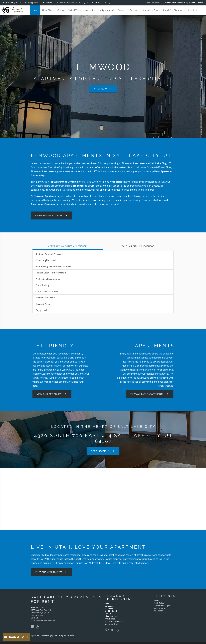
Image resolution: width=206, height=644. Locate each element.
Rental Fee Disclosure (173, 10)
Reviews (134, 10)
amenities (79, 186)
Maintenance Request (162, 606)
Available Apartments (51, 215)
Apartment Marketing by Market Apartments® (52, 635)
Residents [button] (196, 10)
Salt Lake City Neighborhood (138, 246)
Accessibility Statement (114, 621)
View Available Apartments (150, 394)
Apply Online (35, 3)
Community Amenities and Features (68, 246)
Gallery (61, 10)
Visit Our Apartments (51, 572)
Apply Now (103, 89)
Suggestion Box (160, 608)
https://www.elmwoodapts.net (43, 620)
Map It (100, 3)
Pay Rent (157, 600)
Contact (122, 10)
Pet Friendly (159, 611)
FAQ (108, 3)
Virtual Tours (75, 10)
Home (35, 10)
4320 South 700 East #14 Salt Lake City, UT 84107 (69, 3)
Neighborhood (107, 10)
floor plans (116, 182)
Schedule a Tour (150, 10)
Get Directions (103, 451)
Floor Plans (48, 10)
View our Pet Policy (52, 394)
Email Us (34, 618)
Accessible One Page (113, 624)
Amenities (90, 10)
